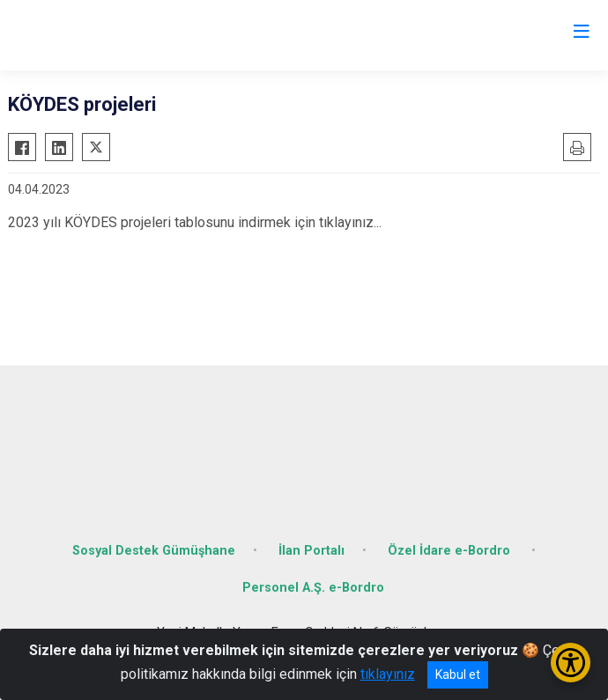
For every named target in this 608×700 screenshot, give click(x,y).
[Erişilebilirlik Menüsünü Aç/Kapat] (571, 663)
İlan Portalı (311, 551)
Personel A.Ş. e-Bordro (313, 588)
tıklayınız (388, 674)
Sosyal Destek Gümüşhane (154, 551)
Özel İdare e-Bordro (451, 551)
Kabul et (458, 674)
